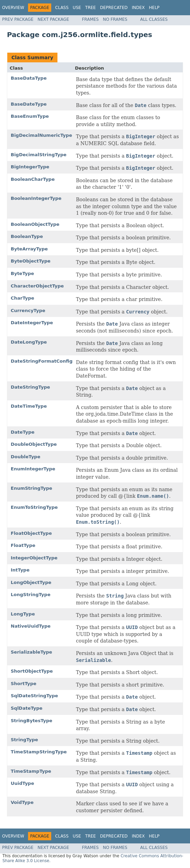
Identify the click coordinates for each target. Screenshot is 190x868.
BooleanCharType (33, 179)
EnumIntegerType (33, 469)
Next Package (53, 19)
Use (77, 8)
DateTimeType (29, 406)
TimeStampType (31, 771)
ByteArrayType (29, 249)
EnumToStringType (34, 507)
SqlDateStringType (34, 696)
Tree (91, 8)
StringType (24, 740)
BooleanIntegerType (36, 198)
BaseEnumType (30, 116)
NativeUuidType (31, 626)
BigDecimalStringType (39, 155)
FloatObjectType (31, 533)
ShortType (24, 684)
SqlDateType (27, 708)
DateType (23, 432)
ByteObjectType (31, 261)
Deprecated (114, 8)
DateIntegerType (32, 323)
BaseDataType (29, 78)
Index (138, 8)
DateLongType (29, 342)
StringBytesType (31, 721)
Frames (91, 19)
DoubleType (25, 457)
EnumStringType (31, 488)
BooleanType (27, 236)
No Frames (115, 19)
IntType (20, 570)
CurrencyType (28, 311)
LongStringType (31, 595)
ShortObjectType (32, 671)
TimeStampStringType (39, 752)
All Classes (154, 19)
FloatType (23, 545)
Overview (13, 8)
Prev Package (18, 19)
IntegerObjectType (34, 558)
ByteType (22, 273)
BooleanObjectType (35, 224)
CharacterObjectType (37, 286)
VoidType (22, 802)
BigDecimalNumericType (41, 135)
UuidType (22, 783)
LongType (23, 614)
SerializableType (31, 652)
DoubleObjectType (34, 444)
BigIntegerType (30, 167)
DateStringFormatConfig (42, 361)
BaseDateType (29, 104)
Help (154, 8)
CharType (22, 298)
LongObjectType (31, 582)
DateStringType (30, 387)
